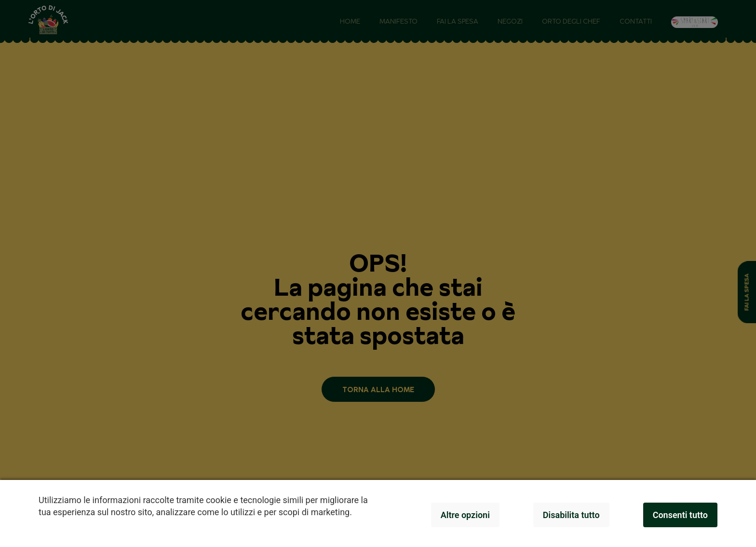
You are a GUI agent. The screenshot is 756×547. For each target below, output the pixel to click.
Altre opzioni (465, 515)
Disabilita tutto (571, 515)
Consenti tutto (680, 515)
